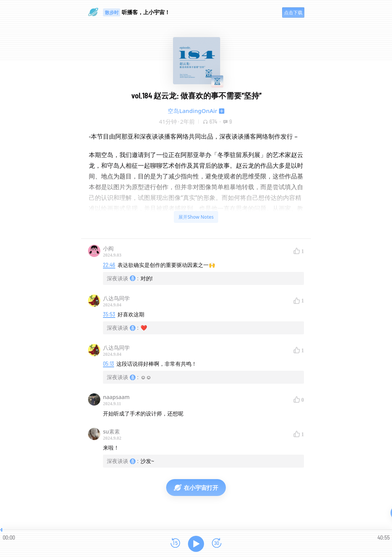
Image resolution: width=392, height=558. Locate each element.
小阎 (108, 248)
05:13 (109, 364)
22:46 (109, 265)
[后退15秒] (175, 544)
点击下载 (293, 12)
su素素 (111, 431)
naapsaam (116, 397)
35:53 (109, 314)
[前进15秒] (217, 544)
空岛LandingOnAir (192, 111)
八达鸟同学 (116, 298)
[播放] (196, 544)
